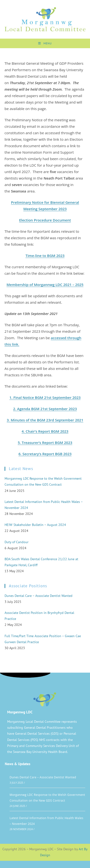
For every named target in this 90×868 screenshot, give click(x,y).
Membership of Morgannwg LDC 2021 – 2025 (45, 285)
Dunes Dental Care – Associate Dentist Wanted (43, 777)
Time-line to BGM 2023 (45, 256)
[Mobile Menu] (45, 43)
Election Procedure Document (45, 220)
